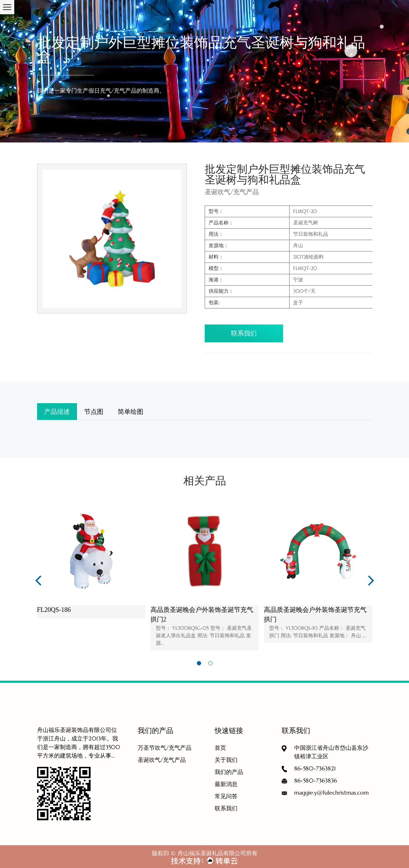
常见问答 (226, 796)
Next (371, 580)
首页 (220, 748)
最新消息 (226, 784)
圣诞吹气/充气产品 (162, 760)
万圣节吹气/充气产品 (165, 748)
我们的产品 (229, 772)
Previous (38, 580)
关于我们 (226, 760)
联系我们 (244, 333)
